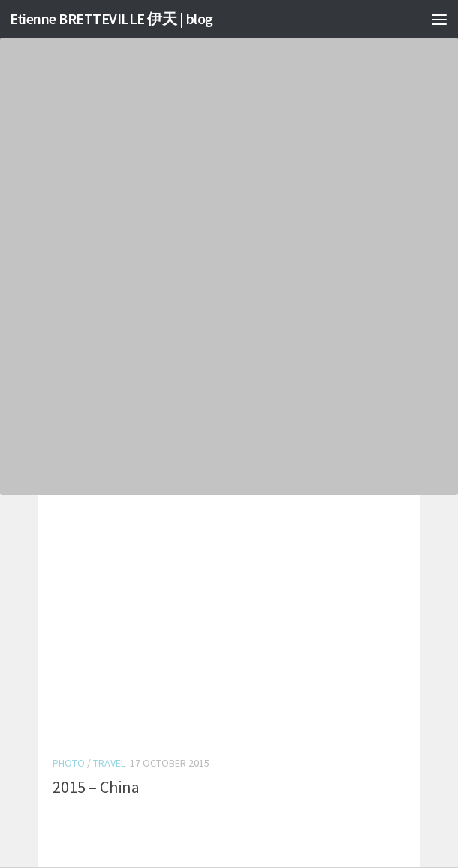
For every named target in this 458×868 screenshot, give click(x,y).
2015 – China (96, 787)
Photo (69, 763)
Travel (109, 763)
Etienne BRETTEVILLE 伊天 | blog (118, 18)
